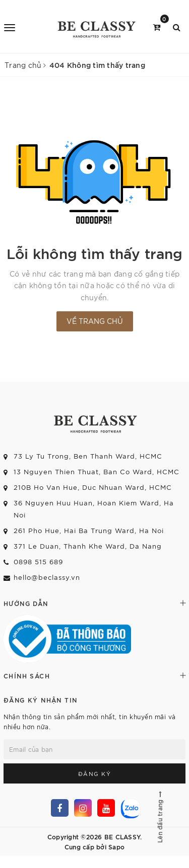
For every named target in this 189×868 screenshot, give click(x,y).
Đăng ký (95, 773)
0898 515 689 (38, 561)
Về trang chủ (95, 321)
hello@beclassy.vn (47, 577)
